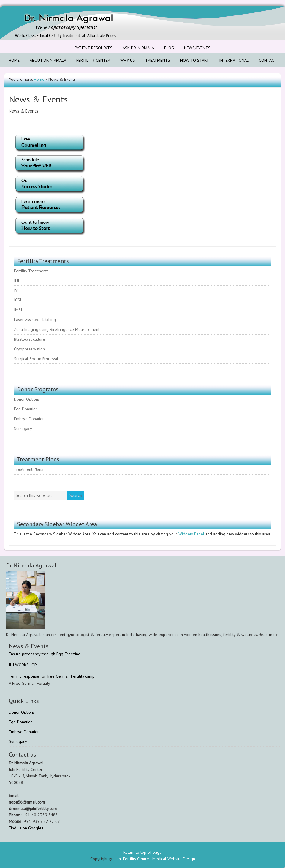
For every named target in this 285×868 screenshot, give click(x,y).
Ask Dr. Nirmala (138, 48)
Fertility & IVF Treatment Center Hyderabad (52, 23)
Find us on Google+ (26, 828)
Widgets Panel (191, 534)
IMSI (18, 310)
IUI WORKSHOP (23, 665)
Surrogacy (23, 429)
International (232, 60)
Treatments (155, 60)
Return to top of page (142, 852)
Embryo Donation (29, 419)
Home (14, 60)
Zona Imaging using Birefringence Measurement (57, 329)
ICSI (18, 300)
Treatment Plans (28, 469)
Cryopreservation (29, 349)
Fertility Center (91, 60)
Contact (266, 60)
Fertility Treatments (31, 271)
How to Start (192, 60)
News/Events (195, 48)
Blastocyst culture (30, 339)
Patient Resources (91, 48)
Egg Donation (26, 409)
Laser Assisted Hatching (35, 320)
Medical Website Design (174, 859)
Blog (169, 48)
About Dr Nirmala (46, 60)
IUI (16, 281)
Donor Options (27, 399)
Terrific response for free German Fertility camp (52, 676)
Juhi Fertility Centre (132, 859)
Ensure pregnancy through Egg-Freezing (45, 654)
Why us (128, 60)
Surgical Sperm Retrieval (36, 359)
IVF (17, 290)
